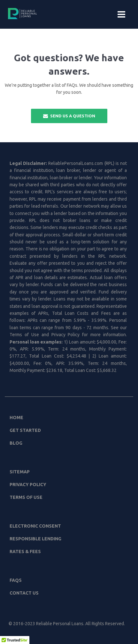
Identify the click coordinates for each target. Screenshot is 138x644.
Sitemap (20, 472)
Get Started (25, 430)
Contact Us (24, 593)
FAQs (16, 580)
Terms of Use (26, 497)
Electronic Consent (35, 526)
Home (16, 418)
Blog (16, 443)
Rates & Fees (25, 551)
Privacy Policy (28, 485)
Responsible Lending (35, 539)
